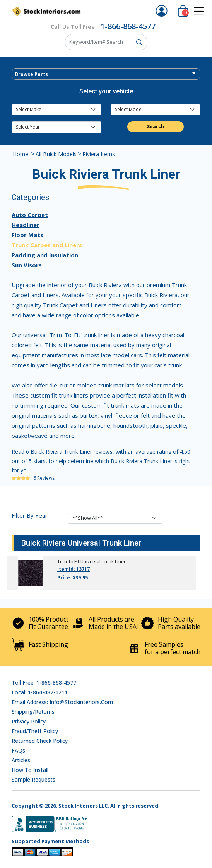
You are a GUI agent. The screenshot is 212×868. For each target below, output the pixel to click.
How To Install (30, 770)
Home (21, 154)
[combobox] (106, 74)
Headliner (26, 225)
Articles (21, 760)
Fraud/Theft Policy (35, 731)
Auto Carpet (30, 215)
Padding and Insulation (45, 255)
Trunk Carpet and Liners (47, 245)
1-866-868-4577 (128, 26)
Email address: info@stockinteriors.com (62, 702)
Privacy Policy (29, 721)
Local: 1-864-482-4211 (40, 692)
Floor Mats (27, 235)
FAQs (18, 750)
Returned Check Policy (40, 741)
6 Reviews (44, 478)
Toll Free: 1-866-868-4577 (44, 683)
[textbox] (106, 74)
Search (156, 127)
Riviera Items (99, 154)
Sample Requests (33, 779)
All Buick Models (56, 154)
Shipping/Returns (33, 712)
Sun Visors (27, 265)
